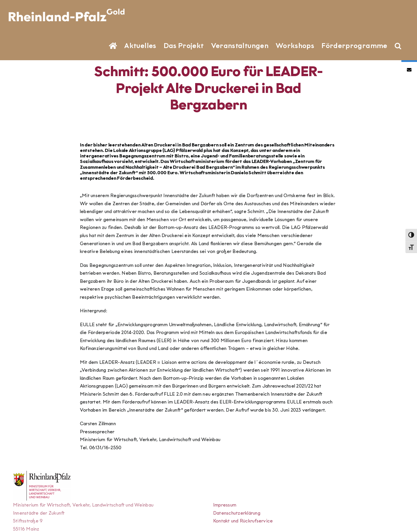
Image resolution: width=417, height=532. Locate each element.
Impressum (225, 505)
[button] (398, 45)
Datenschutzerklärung (237, 513)
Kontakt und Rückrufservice (243, 521)
